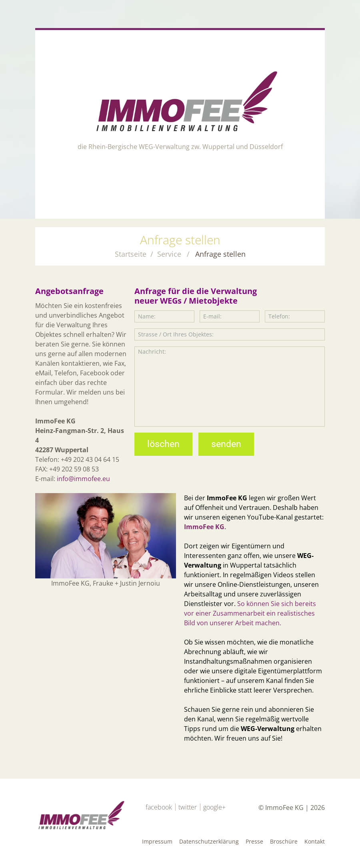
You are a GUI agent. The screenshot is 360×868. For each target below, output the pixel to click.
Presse (254, 841)
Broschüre (284, 841)
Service (169, 254)
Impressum (157, 841)
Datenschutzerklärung (209, 841)
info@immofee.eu (83, 479)
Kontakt (315, 841)
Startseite (131, 254)
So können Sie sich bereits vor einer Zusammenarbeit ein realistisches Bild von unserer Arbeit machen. (251, 613)
